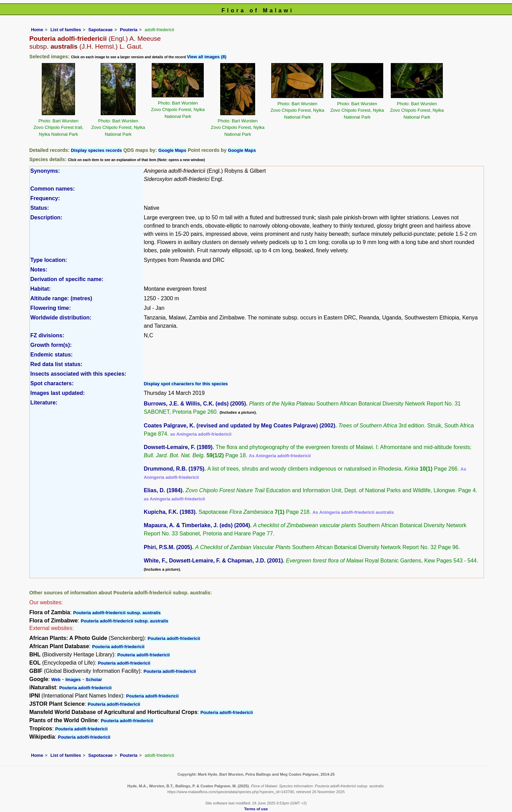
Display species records (96, 150)
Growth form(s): (51, 345)
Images (73, 680)
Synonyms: (45, 171)
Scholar (94, 680)
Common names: (53, 189)
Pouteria (129, 30)
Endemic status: (52, 355)
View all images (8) (207, 57)
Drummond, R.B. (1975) (174, 469)
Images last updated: (58, 393)
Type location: (49, 260)
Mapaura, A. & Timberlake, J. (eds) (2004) (197, 525)
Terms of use (256, 809)
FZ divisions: (47, 335)
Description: (46, 217)
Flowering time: (51, 308)
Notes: (39, 270)
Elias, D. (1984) (163, 490)
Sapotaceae (101, 30)
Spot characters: (52, 383)
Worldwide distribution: (61, 318)
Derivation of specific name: (67, 279)
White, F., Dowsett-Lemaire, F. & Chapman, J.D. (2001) (213, 561)
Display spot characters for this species (186, 384)
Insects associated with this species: (78, 374)
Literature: (44, 403)
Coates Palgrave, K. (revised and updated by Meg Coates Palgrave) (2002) (240, 426)
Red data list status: (57, 364)
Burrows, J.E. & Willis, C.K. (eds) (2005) (195, 404)
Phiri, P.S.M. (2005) (168, 547)
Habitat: (41, 289)
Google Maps (172, 150)
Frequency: (45, 198)
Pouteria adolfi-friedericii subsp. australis (117, 613)
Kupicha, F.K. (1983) (170, 512)
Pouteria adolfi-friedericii (174, 638)
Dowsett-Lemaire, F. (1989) (178, 447)
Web (56, 680)
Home (37, 30)
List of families (66, 30)
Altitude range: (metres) (61, 298)
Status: (40, 208)
